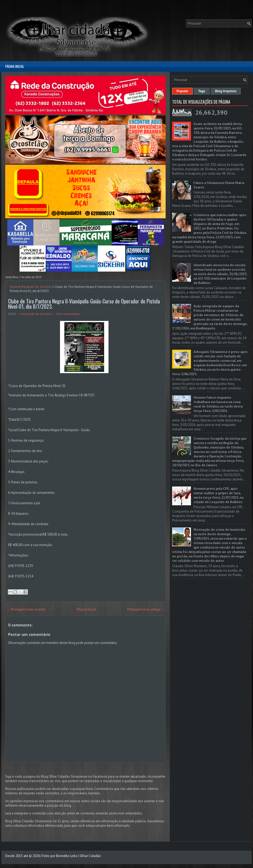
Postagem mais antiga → (146, 609)
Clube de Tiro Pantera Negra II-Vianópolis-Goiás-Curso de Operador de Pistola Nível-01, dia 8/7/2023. (84, 304)
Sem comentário (68, 314)
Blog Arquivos (226, 91)
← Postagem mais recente (26, 609)
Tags (202, 91)
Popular (182, 91)
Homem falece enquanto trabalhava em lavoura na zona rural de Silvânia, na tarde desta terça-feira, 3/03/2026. (218, 404)
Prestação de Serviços (36, 287)
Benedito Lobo (67, 856)
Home (14, 287)
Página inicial (15, 66)
